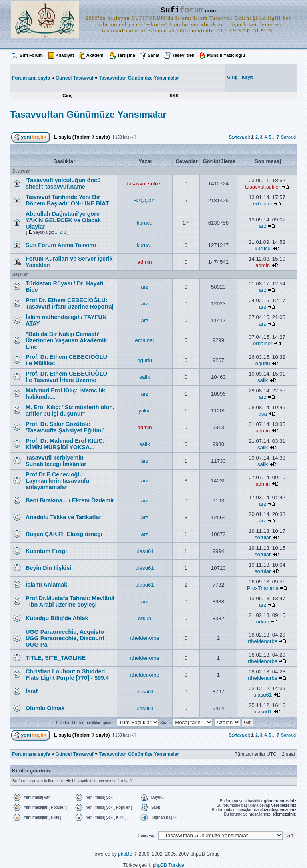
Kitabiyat (64, 55)
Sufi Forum (31, 55)
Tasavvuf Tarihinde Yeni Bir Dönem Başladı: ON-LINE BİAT (67, 200)
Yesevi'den (183, 55)
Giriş (67, 96)
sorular (263, 537)
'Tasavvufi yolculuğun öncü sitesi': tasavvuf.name (63, 183)
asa (263, 414)
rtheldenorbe (145, 638)
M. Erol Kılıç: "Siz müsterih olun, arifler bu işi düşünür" (70, 410)
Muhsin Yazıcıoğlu (226, 55)
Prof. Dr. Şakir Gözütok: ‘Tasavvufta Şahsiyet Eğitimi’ (65, 427)
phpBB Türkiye (168, 865)
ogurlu (145, 360)
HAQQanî (145, 200)
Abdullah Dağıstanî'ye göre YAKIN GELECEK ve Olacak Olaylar (63, 220)
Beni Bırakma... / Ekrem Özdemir (70, 500)
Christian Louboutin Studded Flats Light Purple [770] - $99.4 (67, 675)
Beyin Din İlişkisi (48, 568)
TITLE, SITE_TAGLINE (56, 658)
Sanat (153, 55)
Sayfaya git (240, 137)
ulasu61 (144, 551)
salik (144, 377)
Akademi (96, 55)
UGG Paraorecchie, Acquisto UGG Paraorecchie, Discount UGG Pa (65, 638)
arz (263, 226)
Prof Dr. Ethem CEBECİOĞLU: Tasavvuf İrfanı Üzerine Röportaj (70, 303)
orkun (145, 618)
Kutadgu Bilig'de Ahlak (57, 618)
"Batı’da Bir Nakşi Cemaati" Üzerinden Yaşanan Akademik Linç (66, 340)
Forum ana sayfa (31, 754)
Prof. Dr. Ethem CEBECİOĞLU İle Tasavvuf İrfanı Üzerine (66, 377)
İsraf (32, 691)
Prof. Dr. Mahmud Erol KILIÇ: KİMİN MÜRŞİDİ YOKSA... (65, 444)
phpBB (125, 854)
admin (145, 262)
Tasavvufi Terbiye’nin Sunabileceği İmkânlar (56, 461)
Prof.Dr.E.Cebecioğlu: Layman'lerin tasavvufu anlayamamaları (57, 481)
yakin (145, 411)
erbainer (263, 204)
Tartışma (126, 55)
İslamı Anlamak (46, 585)
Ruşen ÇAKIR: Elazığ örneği (64, 534)
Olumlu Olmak (45, 708)
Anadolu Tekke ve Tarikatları (64, 517)
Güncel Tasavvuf (75, 78)
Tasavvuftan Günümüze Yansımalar (139, 78)
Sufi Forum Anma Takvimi (61, 245)
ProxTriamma (263, 588)
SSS (174, 96)
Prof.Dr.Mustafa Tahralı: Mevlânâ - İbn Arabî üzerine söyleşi (70, 601)
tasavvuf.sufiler (145, 184)
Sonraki (288, 137)
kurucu (145, 223)
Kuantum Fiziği (46, 551)
